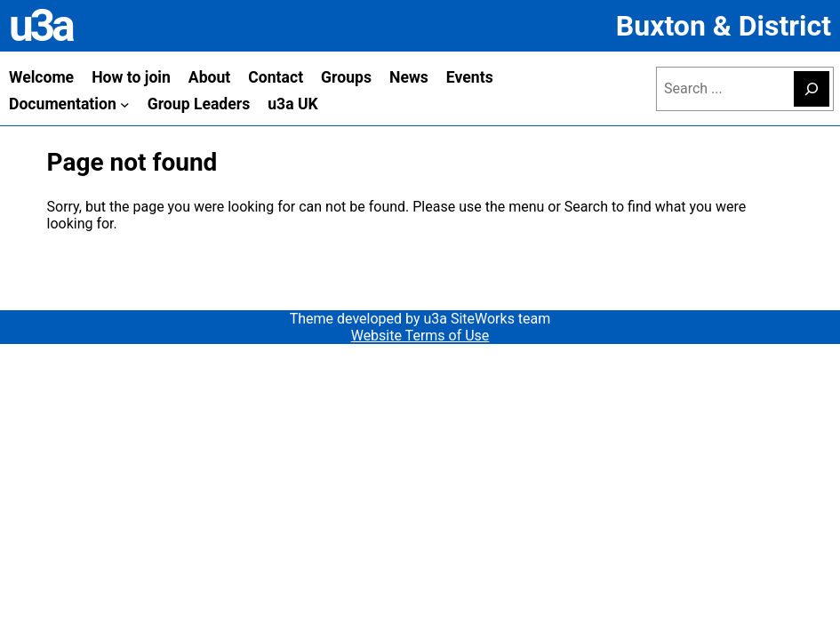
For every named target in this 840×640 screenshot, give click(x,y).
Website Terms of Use (420, 336)
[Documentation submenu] (125, 104)
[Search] (812, 89)
